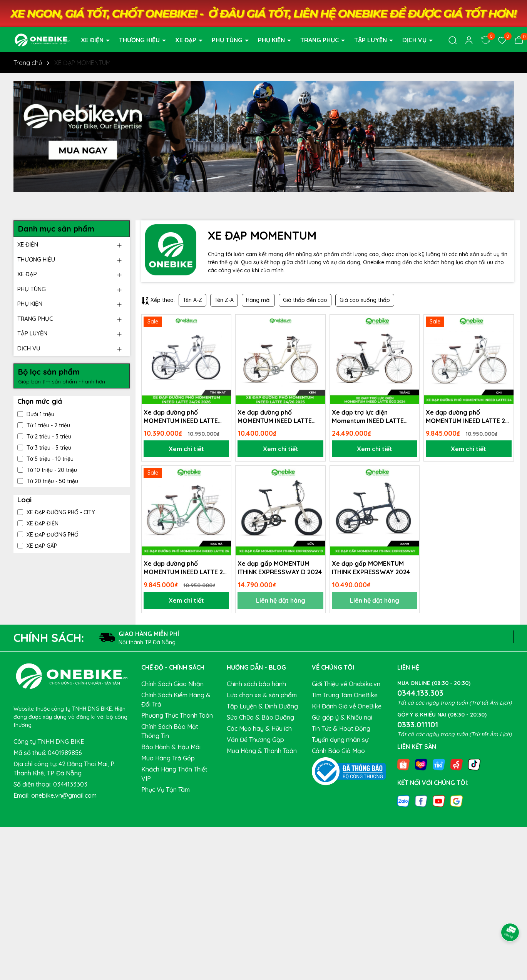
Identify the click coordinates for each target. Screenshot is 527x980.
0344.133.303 (420, 693)
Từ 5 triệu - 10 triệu (45, 459)
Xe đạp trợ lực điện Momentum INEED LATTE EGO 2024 (368, 417)
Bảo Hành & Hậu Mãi (171, 747)
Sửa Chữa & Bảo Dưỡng (260, 717)
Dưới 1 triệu (36, 414)
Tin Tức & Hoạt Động (341, 728)
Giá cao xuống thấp (365, 300)
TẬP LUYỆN (371, 40)
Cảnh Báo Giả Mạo (338, 751)
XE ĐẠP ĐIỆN (38, 523)
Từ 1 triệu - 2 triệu (44, 425)
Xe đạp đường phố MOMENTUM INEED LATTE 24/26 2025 (275, 417)
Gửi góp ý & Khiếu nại (342, 717)
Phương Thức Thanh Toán (177, 715)
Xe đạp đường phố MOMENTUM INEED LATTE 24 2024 (467, 417)
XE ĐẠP (187, 40)
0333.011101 (418, 724)
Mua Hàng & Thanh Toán (262, 751)
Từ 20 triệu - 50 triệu (48, 481)
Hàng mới (258, 300)
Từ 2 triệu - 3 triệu (44, 437)
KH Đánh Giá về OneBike (347, 706)
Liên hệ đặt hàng (281, 600)
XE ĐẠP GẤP (37, 546)
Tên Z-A (224, 300)
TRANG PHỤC (320, 40)
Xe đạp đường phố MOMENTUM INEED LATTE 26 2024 (185, 568)
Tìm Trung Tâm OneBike (345, 695)
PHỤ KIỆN (272, 40)
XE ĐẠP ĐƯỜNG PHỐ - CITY (56, 512)
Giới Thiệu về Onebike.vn (346, 684)
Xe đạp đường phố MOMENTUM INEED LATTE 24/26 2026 (181, 417)
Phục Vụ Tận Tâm (166, 790)
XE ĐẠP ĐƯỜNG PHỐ (48, 535)
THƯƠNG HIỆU (140, 40)
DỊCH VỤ (415, 40)
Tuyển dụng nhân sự (340, 740)
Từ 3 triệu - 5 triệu (44, 448)
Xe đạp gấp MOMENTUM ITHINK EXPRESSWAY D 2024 (280, 568)
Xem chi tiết (186, 449)
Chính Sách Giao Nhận (172, 684)
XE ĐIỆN (93, 40)
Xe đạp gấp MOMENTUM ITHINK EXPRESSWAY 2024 (371, 568)
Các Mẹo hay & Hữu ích (259, 728)
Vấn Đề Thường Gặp (255, 740)
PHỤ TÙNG (228, 40)
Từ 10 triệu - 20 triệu (47, 470)
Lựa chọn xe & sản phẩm (262, 695)
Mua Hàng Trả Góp (168, 758)
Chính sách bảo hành (256, 684)
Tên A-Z (192, 300)
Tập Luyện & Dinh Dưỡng (262, 706)
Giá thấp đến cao (305, 300)
